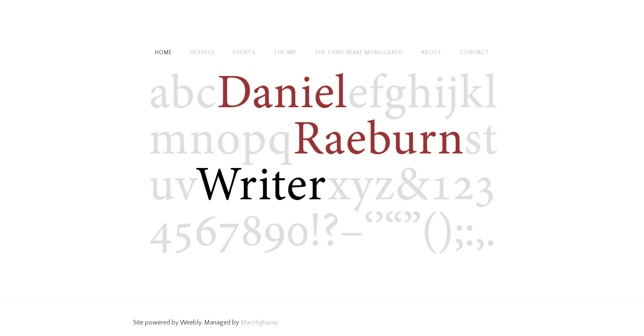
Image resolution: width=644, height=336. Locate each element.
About (431, 53)
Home (163, 53)
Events (244, 53)
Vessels (202, 53)
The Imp (285, 53)
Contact (475, 53)
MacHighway (259, 322)
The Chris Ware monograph (359, 53)
